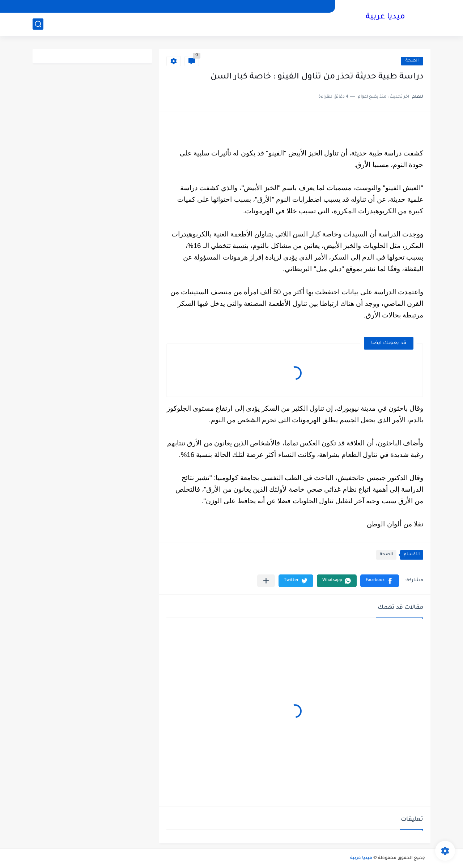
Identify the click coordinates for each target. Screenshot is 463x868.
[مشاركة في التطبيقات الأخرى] (266, 581)
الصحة (412, 61)
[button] (380, 581)
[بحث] (38, 24)
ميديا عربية (385, 17)
